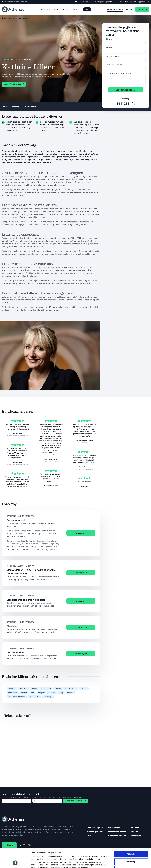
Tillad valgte (131, 845)
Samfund (52, 693)
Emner (129, 9)
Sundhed (135, 828)
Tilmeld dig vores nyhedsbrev (104, 2)
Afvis (131, 853)
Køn (33, 693)
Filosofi (58, 688)
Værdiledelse (34, 697)
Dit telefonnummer (113, 56)
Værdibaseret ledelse (17, 697)
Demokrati (23, 688)
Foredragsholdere (115, 9)
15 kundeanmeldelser (25, 59)
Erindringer (48, 697)
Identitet (84, 688)
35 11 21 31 (146, 2)
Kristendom (13, 693)
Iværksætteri (114, 828)
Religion (41, 693)
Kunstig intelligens (94, 828)
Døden (34, 688)
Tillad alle (131, 837)
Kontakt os (142, 9)
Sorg (61, 693)
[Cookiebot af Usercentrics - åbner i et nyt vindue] (15, 863)
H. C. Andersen (71, 688)
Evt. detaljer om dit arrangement (118, 73)
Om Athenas (86, 2)
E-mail (109, 48)
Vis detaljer (123, 863)
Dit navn (110, 39)
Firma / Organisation (114, 65)
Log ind (119, 2)
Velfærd (70, 693)
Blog (77, 2)
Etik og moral (46, 688)
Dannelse (12, 688)
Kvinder (24, 693)
